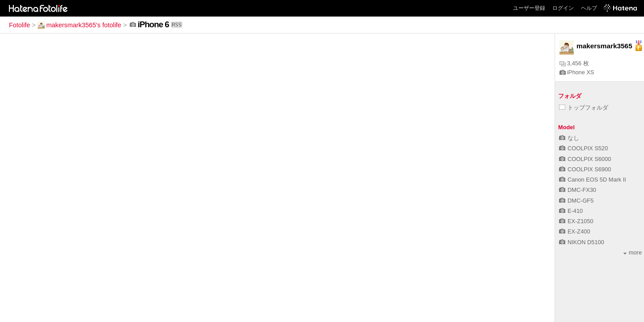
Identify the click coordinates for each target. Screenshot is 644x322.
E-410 (571, 211)
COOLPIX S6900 (585, 169)
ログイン (563, 8)
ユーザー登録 (529, 8)
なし (569, 138)
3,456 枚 (574, 63)
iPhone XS (577, 72)
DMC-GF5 (576, 201)
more (633, 252)
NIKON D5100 (582, 242)
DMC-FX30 (578, 190)
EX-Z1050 (576, 221)
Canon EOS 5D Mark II (593, 180)
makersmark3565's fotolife (80, 25)
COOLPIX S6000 (585, 159)
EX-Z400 (575, 231)
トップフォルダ (584, 108)
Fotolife (19, 25)
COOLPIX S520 (583, 148)
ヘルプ (589, 8)
